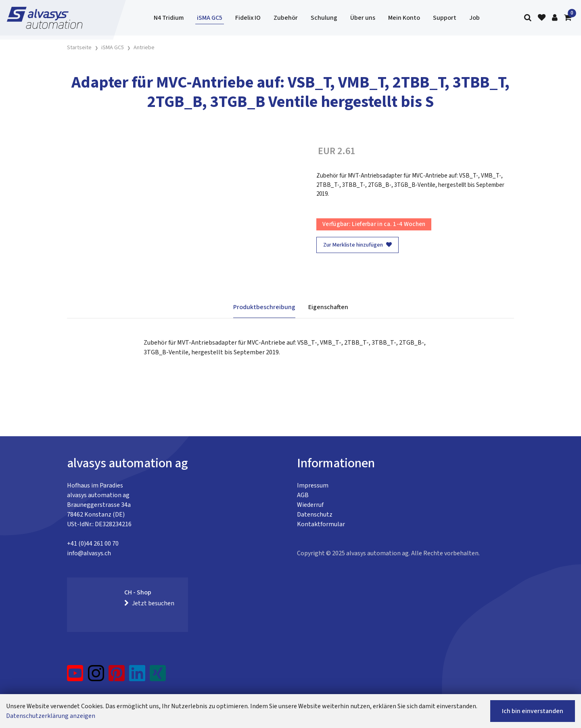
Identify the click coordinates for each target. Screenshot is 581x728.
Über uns (363, 18)
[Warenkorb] (568, 18)
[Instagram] (96, 676)
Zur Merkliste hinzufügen (357, 245)
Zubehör (286, 18)
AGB (303, 495)
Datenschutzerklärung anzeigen (51, 716)
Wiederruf (310, 505)
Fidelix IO (248, 18)
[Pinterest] (117, 676)
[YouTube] (75, 676)
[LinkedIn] (137, 676)
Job (474, 18)
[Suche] (528, 18)
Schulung (324, 18)
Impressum (313, 485)
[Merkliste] (542, 18)
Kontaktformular (321, 524)
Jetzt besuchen (149, 603)
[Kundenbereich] (555, 18)
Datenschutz (315, 515)
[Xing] (158, 676)
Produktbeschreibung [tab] (264, 307)
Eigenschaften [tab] (328, 307)
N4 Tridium (169, 18)
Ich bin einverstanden (533, 711)
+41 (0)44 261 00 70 (93, 544)
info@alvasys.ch (89, 553)
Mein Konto (404, 18)
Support (445, 18)
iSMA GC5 (210, 18)
